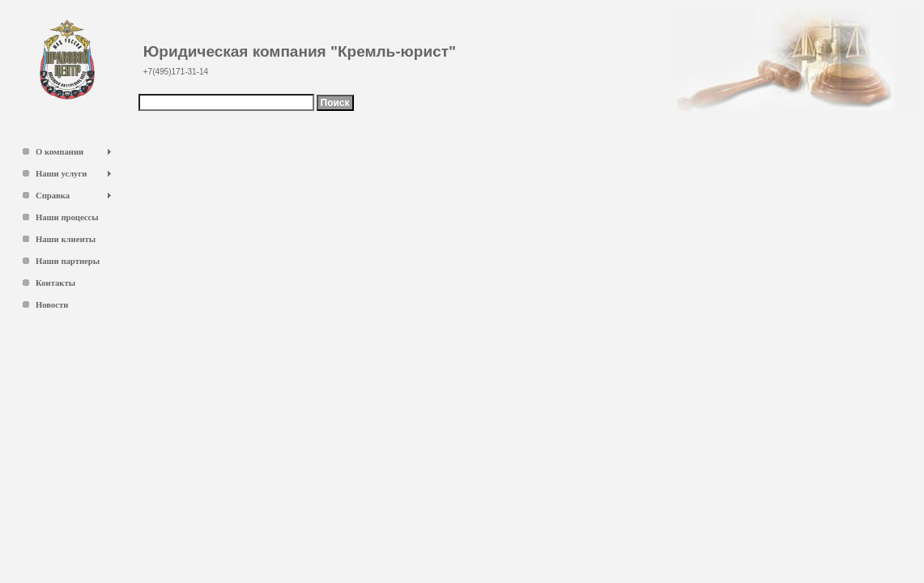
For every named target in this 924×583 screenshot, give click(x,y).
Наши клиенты (66, 239)
